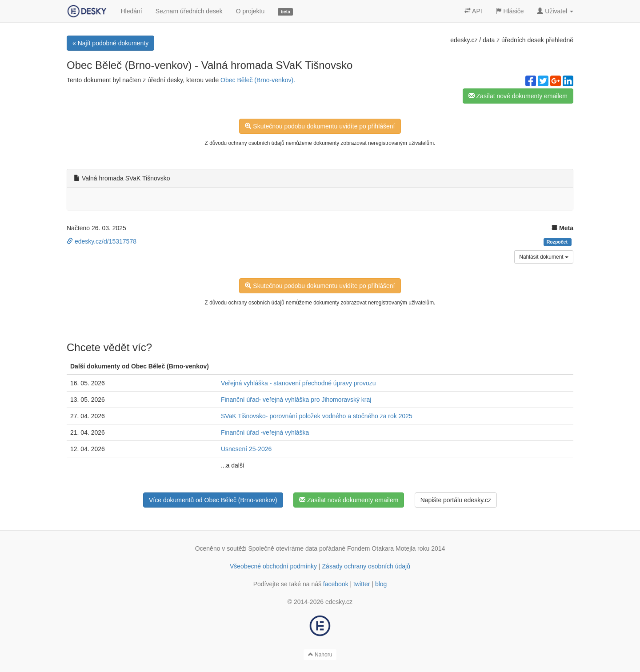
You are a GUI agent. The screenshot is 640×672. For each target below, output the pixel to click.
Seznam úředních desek (189, 11)
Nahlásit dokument (544, 257)
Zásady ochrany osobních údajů (366, 566)
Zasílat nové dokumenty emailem (518, 96)
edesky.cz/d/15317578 (102, 241)
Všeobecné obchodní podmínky (273, 566)
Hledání (131, 11)
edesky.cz (464, 40)
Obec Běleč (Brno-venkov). (258, 80)
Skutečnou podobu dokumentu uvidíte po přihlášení (320, 126)
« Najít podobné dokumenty (110, 43)
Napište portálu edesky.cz (456, 500)
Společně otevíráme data (283, 548)
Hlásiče (510, 11)
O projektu (250, 11)
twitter (362, 584)
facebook (336, 584)
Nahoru (320, 655)
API (473, 11)
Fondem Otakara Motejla (381, 548)
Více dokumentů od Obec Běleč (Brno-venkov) (213, 500)
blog (381, 584)
